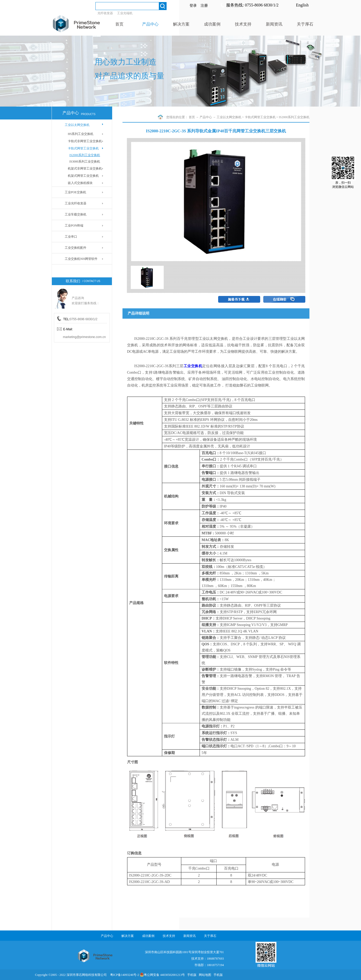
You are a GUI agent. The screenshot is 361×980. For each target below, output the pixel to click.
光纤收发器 (105, 13)
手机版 (191, 975)
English (302, 5)
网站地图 (204, 975)
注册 (204, 6)
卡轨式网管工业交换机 (260, 117)
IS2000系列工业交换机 (294, 117)
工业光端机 (125, 13)
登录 (193, 6)
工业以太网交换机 (229, 117)
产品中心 (206, 117)
